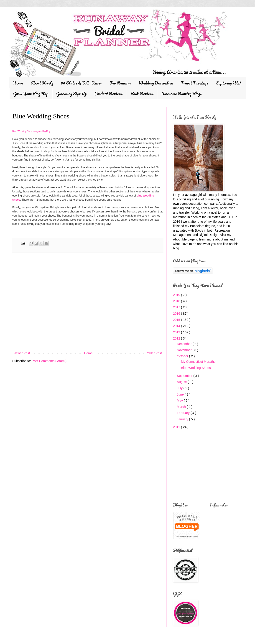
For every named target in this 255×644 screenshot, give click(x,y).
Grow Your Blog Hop (31, 94)
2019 (177, 295)
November (185, 350)
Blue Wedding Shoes (196, 368)
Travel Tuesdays (194, 83)
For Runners (120, 83)
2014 (177, 326)
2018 (177, 301)
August (182, 382)
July (180, 388)
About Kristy (42, 83)
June (181, 394)
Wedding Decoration (156, 83)
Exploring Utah (229, 83)
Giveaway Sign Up (71, 94)
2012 (177, 338)
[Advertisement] (88, 313)
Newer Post (22, 353)
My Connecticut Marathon (199, 362)
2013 (177, 332)
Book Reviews (142, 94)
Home (18, 83)
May (180, 401)
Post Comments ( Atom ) (49, 361)
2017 (177, 307)
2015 (177, 320)
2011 (177, 427)
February (184, 413)
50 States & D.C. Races (81, 83)
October (183, 356)
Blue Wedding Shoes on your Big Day (31, 131)
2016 (177, 314)
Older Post (154, 353)
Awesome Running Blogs (182, 94)
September (185, 376)
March (182, 407)
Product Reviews (109, 94)
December (185, 344)
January (183, 419)
